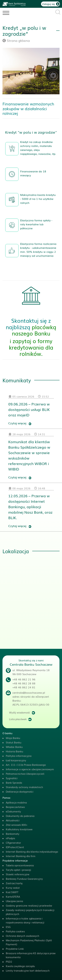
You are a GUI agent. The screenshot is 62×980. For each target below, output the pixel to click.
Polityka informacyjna (19, 756)
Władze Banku (14, 747)
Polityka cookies (15, 931)
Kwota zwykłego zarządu (20, 966)
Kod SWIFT (12, 892)
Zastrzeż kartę (14, 883)
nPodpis (10, 838)
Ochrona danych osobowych (22, 936)
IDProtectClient (15, 847)
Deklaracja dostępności (20, 791)
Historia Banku (14, 751)
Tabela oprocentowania (20, 865)
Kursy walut (13, 888)
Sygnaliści (12, 778)
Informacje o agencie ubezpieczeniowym (30, 769)
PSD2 (9, 961)
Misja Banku (13, 738)
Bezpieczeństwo (15, 807)
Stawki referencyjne (18, 874)
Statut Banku (14, 742)
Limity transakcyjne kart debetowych (28, 970)
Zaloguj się (49, 4)
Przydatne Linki (15, 949)
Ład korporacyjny (16, 760)
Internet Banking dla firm (21, 856)
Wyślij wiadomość (20, 712)
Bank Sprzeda (14, 782)
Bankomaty (13, 834)
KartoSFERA (13, 896)
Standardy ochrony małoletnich (24, 787)
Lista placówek (18, 719)
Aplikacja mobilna (16, 802)
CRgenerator (13, 843)
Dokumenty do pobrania (20, 816)
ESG (8, 927)
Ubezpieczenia (14, 901)
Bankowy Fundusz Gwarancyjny (24, 879)
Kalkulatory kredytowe (19, 829)
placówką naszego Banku (34, 330)
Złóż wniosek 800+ (17, 825)
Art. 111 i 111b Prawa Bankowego (26, 765)
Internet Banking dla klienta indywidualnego (32, 851)
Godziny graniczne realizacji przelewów (29, 905)
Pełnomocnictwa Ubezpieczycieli (25, 774)
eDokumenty (13, 811)
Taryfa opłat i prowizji (18, 870)
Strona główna (16, 40)
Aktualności (13, 820)
